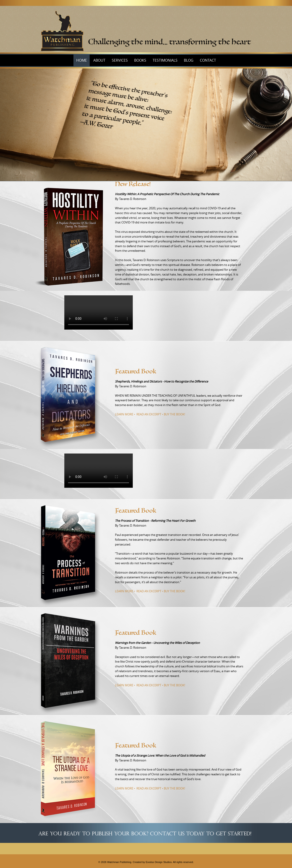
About (99, 60)
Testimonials (165, 60)
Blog (189, 60)
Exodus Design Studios (159, 862)
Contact (208, 60)
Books (140, 60)
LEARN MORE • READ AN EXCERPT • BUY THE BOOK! (150, 414)
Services (120, 60)
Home (82, 60)
